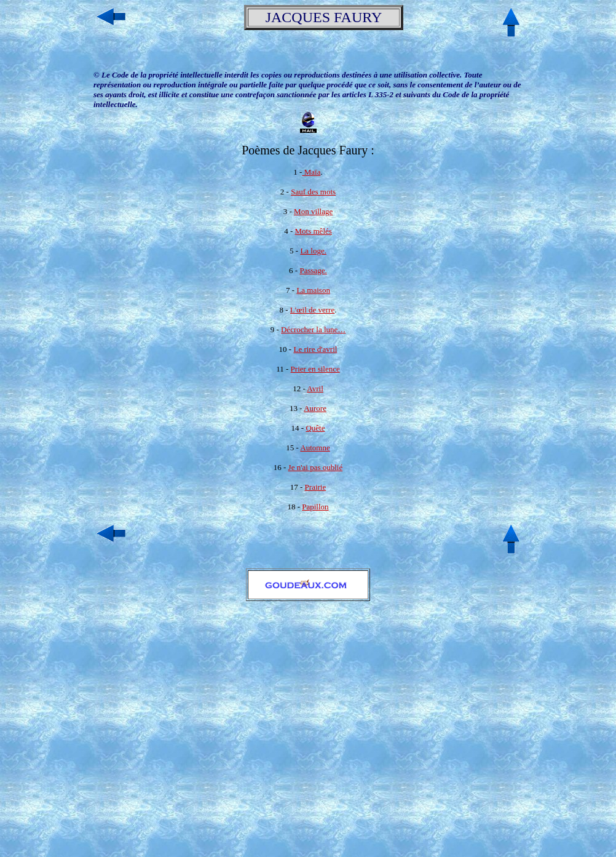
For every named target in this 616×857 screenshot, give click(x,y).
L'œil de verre (312, 310)
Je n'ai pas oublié (316, 467)
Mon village (313, 211)
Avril (315, 389)
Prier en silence (315, 369)
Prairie (316, 487)
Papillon (315, 507)
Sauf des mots (313, 192)
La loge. (313, 251)
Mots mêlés (314, 231)
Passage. (313, 270)
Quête (315, 428)
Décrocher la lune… (313, 329)
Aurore (315, 408)
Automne (315, 448)
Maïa (311, 172)
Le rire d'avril (315, 349)
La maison (313, 290)
